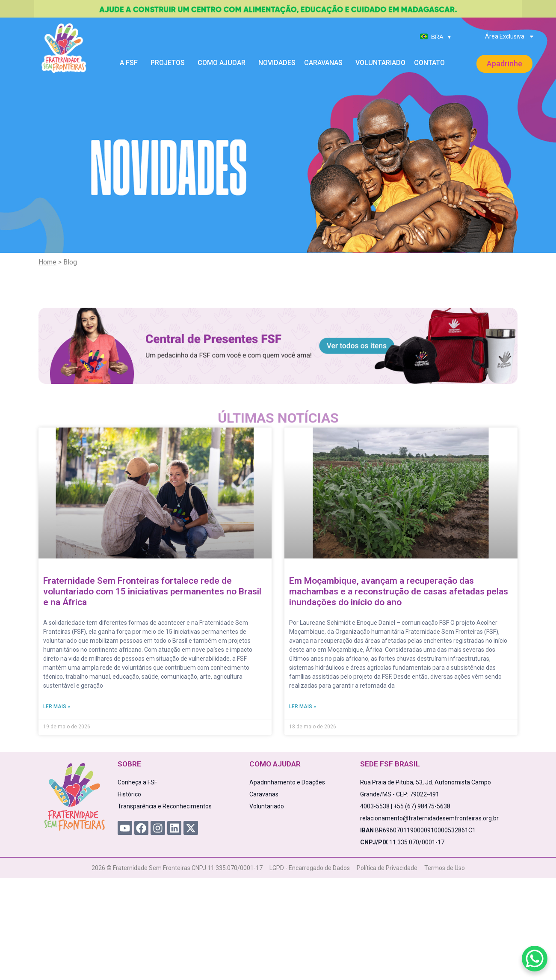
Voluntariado (380, 63)
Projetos (170, 63)
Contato (429, 63)
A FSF (131, 63)
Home (47, 262)
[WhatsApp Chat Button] (535, 959)
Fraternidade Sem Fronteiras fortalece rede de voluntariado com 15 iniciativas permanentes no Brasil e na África (152, 591)
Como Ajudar (224, 63)
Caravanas (325, 63)
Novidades (277, 63)
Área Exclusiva (510, 36)
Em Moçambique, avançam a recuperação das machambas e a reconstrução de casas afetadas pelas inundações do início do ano (399, 591)
